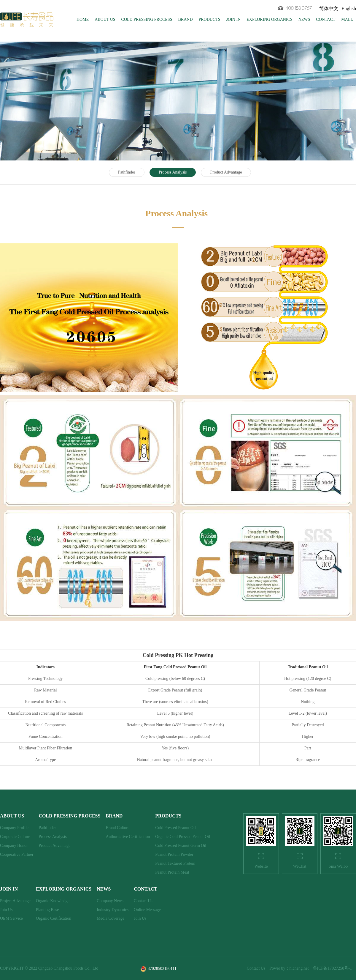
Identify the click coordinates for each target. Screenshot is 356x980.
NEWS (304, 19)
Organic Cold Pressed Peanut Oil (183, 837)
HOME (83, 19)
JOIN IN (234, 19)
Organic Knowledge (53, 901)
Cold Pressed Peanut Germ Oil (181, 846)
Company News (110, 901)
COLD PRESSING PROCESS (147, 19)
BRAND (185, 19)
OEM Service (11, 918)
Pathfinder (127, 172)
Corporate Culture (15, 837)
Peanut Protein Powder (174, 854)
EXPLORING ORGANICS (269, 19)
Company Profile (14, 828)
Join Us (6, 910)
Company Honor (14, 846)
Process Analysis (173, 172)
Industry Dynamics (113, 910)
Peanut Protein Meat (172, 872)
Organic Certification (54, 918)
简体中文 (329, 8)
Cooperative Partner (17, 854)
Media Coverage (111, 918)
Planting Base (47, 910)
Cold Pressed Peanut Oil (175, 828)
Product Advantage (226, 172)
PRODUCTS (210, 19)
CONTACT (326, 19)
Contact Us (143, 901)
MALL (347, 19)
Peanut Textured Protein (175, 863)
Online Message (147, 910)
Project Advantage (15, 901)
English (349, 8)
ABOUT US (105, 19)
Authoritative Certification (128, 837)
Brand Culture (117, 828)
